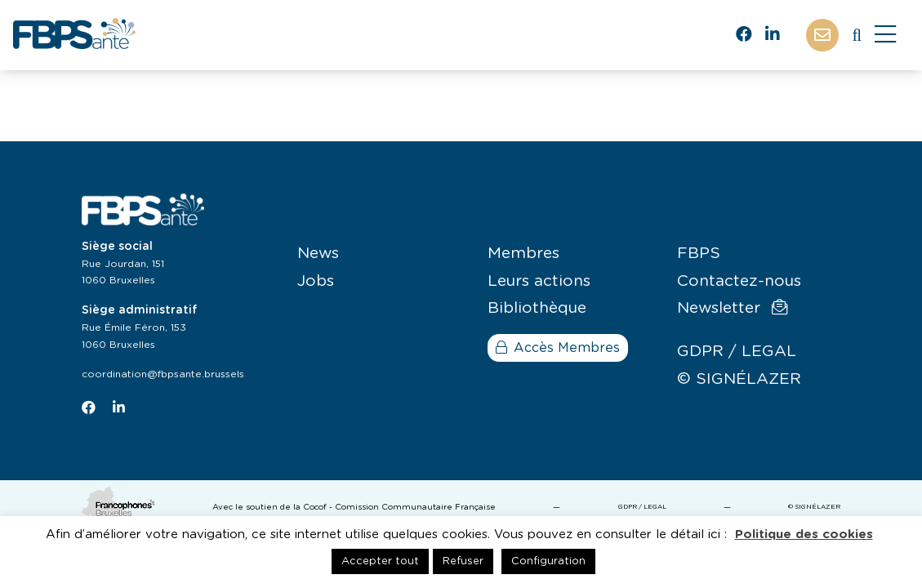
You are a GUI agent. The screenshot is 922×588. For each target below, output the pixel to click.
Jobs (316, 281)
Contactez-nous (739, 281)
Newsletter (732, 308)
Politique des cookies (804, 535)
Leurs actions (539, 281)
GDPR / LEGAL (737, 352)
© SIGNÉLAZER (739, 379)
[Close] (885, 35)
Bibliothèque (537, 308)
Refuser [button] (463, 561)
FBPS (699, 254)
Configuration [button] (548, 561)
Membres (523, 254)
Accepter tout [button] (380, 561)
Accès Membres (558, 348)
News (318, 254)
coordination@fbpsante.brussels (163, 374)
